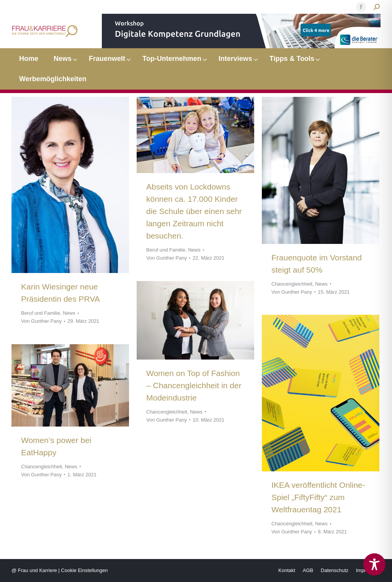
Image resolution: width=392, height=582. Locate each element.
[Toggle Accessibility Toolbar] (374, 564)
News (69, 313)
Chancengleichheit (292, 284)
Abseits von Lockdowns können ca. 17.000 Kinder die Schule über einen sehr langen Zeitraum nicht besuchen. (194, 211)
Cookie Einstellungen (84, 570)
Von (41, 321)
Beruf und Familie (41, 313)
